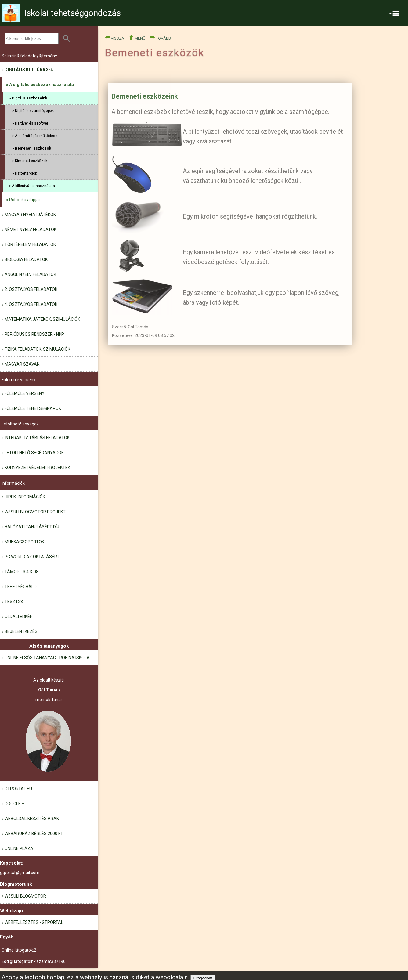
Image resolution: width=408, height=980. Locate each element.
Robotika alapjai (24, 200)
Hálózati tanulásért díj (32, 527)
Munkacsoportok (24, 542)
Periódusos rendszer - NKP (34, 334)
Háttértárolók (26, 173)
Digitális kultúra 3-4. (29, 70)
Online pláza (19, 848)
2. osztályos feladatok (31, 289)
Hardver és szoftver (32, 123)
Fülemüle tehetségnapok (33, 408)
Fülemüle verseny (25, 393)
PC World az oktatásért (32, 557)
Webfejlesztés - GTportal (34, 922)
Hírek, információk (25, 497)
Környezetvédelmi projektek (37, 468)
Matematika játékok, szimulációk (42, 319)
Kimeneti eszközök (31, 161)
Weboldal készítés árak (32, 819)
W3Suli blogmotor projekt (35, 512)
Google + (14, 804)
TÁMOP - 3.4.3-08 (22, 572)
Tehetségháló (21, 587)
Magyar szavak (22, 364)
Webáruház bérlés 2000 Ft (34, 834)
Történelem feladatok (30, 244)
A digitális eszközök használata (42, 85)
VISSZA (115, 38)
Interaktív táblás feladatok (37, 438)
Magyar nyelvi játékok (30, 215)
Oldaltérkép (19, 617)
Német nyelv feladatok (31, 230)
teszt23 (14, 602)
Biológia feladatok (26, 259)
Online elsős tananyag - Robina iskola (47, 658)
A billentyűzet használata (33, 186)
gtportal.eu (18, 789)
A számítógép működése (36, 136)
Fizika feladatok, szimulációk (37, 349)
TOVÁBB (161, 38)
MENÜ (137, 38)
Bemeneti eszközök (33, 148)
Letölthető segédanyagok (34, 453)
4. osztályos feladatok (31, 304)
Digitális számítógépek (34, 111)
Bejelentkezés (21, 631)
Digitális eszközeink (30, 98)
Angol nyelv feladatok (30, 274)
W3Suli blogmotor (25, 896)
